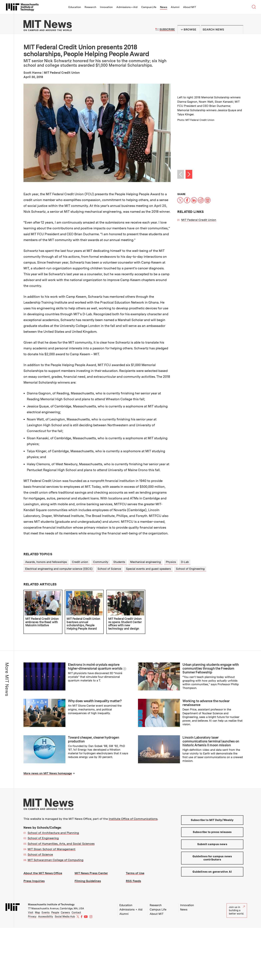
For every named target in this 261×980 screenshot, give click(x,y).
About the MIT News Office (43, 873)
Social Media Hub (65, 916)
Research (90, 7)
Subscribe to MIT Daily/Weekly (212, 820)
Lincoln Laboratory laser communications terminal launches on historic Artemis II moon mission (211, 741)
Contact (76, 912)
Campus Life (149, 7)
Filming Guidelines (88, 881)
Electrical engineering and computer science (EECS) (59, 569)
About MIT (190, 7)
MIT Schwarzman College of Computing (56, 860)
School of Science (109, 569)
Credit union (80, 562)
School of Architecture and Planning (53, 833)
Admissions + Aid (127, 7)
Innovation (106, 7)
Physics (171, 562)
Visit (31, 912)
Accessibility (46, 916)
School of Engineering (190, 569)
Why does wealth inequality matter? (95, 701)
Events (46, 912)
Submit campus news (212, 844)
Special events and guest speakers (148, 569)
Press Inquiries (34, 881)
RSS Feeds (133, 881)
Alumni (175, 7)
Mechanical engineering (145, 562)
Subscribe (167, 29)
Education (75, 7)
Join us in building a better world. (237, 910)
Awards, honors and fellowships (46, 562)
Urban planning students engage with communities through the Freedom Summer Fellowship (211, 668)
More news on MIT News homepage (48, 773)
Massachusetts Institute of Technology (51, 904)
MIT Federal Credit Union (199, 220)
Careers (65, 912)
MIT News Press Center (91, 873)
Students (119, 562)
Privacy (32, 916)
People (55, 912)
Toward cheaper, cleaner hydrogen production (93, 739)
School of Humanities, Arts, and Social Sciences (61, 844)
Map (37, 912)
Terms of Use (135, 873)
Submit (239, 30)
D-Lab (185, 562)
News (164, 7)
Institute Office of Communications (133, 819)
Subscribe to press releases (212, 832)
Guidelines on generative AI (212, 872)
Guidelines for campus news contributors (212, 858)
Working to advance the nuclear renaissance (206, 703)
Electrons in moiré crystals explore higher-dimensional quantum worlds (95, 667)
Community (101, 562)
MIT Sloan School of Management (52, 849)
